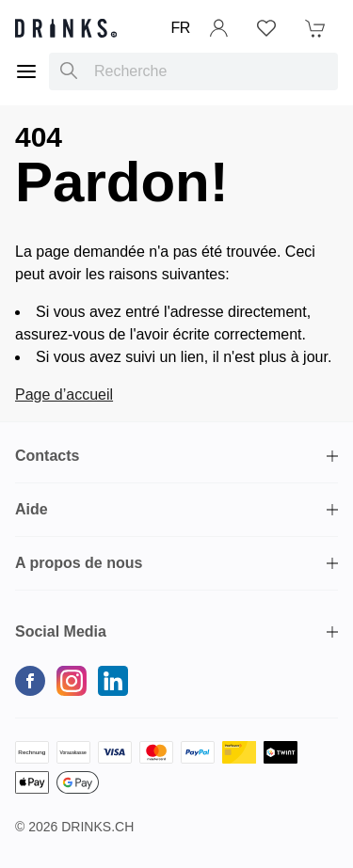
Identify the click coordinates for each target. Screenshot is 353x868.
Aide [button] (32, 509)
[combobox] (193, 71)
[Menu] (26, 71)
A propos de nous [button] (79, 563)
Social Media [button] (61, 631)
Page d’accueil (64, 395)
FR (180, 28)
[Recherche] (69, 71)
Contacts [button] (47, 456)
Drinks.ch (97, 827)
